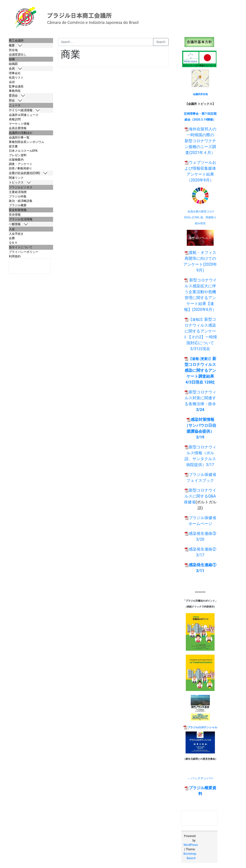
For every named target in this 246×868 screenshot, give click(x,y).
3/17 (210, 465)
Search (161, 42)
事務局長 (15, 91)
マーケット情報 (19, 124)
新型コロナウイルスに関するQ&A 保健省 (200, 496)
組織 (12, 59)
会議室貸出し (18, 55)
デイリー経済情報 (24, 110)
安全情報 (15, 215)
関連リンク (16, 178)
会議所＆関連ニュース (24, 115)
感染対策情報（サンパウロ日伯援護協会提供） (200, 425)
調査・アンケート (21, 164)
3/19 (200, 437)
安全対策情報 (18, 210)
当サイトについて (21, 247)
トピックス (20, 183)
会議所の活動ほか (21, 133)
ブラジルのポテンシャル (202, 727)
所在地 (13, 50)
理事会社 (15, 73)
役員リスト (16, 78)
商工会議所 (16, 41)
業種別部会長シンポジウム (27, 142)
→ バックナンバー (200, 778)
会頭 (12, 82)
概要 (15, 46)
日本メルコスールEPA (23, 151)
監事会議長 (16, 86)
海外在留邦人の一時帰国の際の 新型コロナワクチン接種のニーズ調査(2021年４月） (200, 141)
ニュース (15, 105)
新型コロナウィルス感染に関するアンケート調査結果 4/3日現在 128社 (201, 370)
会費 (12, 238)
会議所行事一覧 (19, 138)
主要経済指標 (18, 192)
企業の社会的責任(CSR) (28, 173)
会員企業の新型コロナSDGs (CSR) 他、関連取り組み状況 (200, 217)
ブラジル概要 (18, 205)
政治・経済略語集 (21, 201)
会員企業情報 (18, 128)
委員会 (17, 96)
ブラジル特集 (18, 196)
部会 (15, 101)
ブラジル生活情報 (21, 219)
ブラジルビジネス (21, 187)
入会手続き (16, 234)
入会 (12, 229)
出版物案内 (16, 160)
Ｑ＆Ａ (13, 243)
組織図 (13, 64)
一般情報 (18, 224)
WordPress (191, 845)
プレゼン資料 (18, 155)
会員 (15, 69)
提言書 (13, 146)
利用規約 (15, 256)
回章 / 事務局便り (21, 168)
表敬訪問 (15, 119)
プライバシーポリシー (24, 252)
